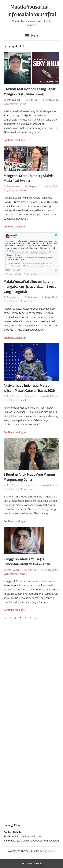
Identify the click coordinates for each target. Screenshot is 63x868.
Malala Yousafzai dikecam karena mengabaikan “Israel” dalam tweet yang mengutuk (30, 287)
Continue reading (14, 140)
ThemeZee (49, 851)
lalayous (33, 100)
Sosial (23, 104)
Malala (23, 301)
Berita (56, 100)
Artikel (48, 100)
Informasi (14, 104)
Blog (6, 104)
